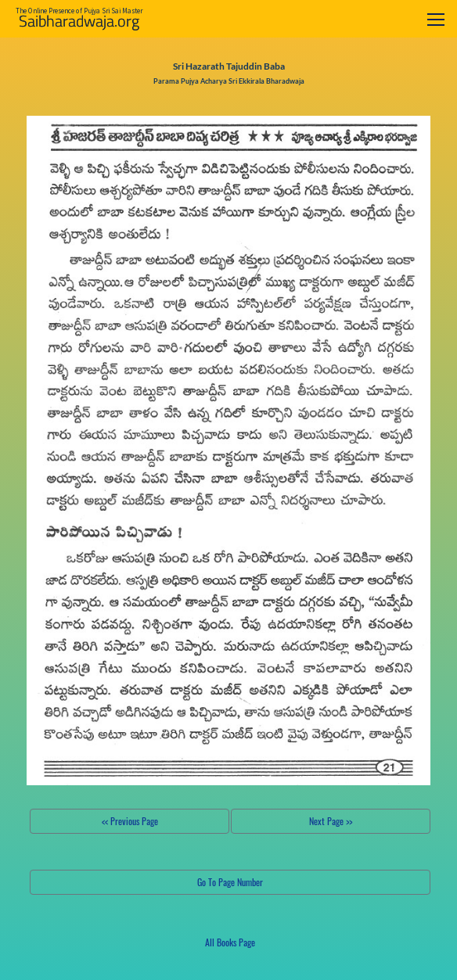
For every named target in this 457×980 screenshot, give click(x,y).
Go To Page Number (230, 882)
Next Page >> (331, 821)
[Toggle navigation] (436, 19)
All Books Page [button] (230, 942)
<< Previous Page (130, 821)
